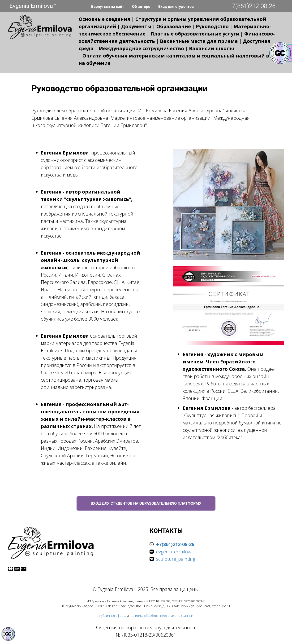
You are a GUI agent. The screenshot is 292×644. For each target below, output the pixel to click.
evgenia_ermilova (174, 552)
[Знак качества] (8, 634)
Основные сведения (105, 19)
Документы (136, 26)
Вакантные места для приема (199, 41)
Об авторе (142, 7)
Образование (174, 26)
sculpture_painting (176, 559)
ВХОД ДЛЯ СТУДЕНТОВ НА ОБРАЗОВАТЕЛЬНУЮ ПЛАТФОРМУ (146, 503)
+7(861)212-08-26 (252, 6)
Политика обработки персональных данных (161, 616)
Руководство (212, 26)
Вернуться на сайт (108, 7)
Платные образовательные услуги (195, 34)
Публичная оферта (113, 616)
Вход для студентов (176, 7)
